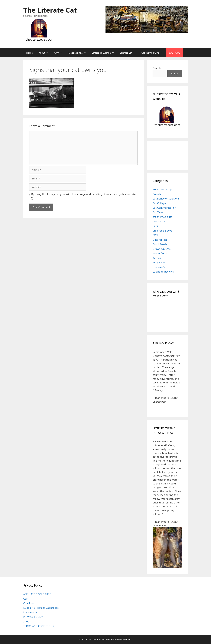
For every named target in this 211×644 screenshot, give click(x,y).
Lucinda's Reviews (163, 272)
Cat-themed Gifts (153, 53)
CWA (60, 53)
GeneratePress (124, 639)
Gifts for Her (160, 240)
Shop (26, 621)
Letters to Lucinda (104, 53)
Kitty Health (160, 262)
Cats (155, 226)
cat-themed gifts (162, 217)
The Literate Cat (50, 10)
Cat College (159, 203)
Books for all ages (163, 189)
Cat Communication (164, 208)
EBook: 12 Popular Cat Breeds (41, 608)
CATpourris (159, 221)
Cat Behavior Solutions (166, 199)
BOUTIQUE (174, 53)
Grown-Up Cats (162, 249)
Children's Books (162, 231)
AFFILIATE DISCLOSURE (37, 594)
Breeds (157, 194)
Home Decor (160, 253)
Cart (26, 599)
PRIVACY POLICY (33, 617)
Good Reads (160, 244)
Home (30, 53)
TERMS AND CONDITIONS (39, 626)
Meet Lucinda (79, 53)
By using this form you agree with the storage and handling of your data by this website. (84, 196)
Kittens (157, 258)
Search (157, 68)
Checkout (29, 603)
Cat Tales (158, 212)
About (45, 53)
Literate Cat (129, 53)
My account (30, 612)
